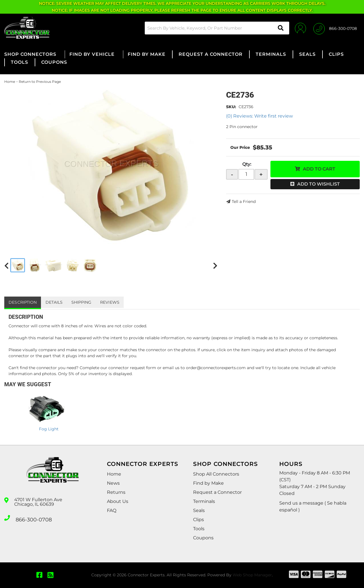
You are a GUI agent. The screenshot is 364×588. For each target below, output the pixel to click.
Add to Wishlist (318, 184)
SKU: (231, 107)
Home (10, 82)
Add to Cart (319, 169)
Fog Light (49, 429)
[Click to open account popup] (296, 28)
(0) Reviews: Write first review (259, 116)
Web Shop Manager (252, 575)
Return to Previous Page (40, 82)
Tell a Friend (244, 202)
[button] (212, 28)
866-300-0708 (32, 517)
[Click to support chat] (335, 28)
